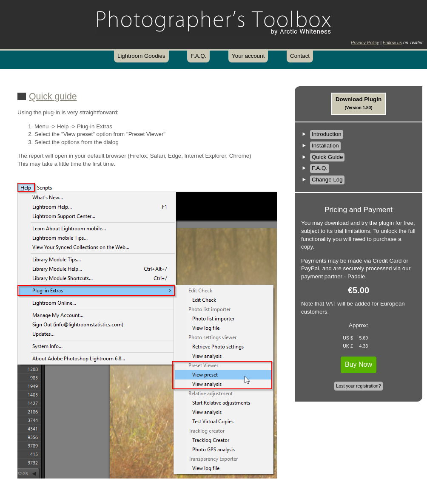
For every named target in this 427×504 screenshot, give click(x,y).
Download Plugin (359, 103)
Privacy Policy (365, 42)
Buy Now (359, 364)
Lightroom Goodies (141, 56)
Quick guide (53, 96)
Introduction (327, 134)
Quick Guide (327, 157)
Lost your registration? (358, 386)
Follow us (392, 42)
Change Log (327, 180)
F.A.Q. (198, 56)
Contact (300, 56)
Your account (248, 56)
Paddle (356, 276)
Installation (325, 146)
